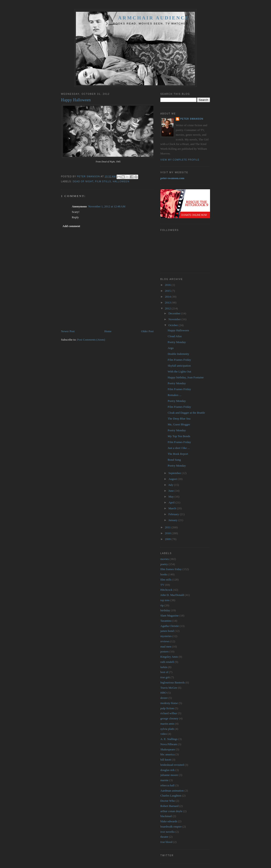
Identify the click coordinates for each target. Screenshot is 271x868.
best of (164, 672)
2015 (168, 291)
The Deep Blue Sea (179, 419)
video (164, 734)
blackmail (166, 816)
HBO (163, 693)
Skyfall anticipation (179, 366)
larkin (164, 667)
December (175, 313)
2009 (168, 539)
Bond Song (174, 460)
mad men (166, 646)
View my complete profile (180, 160)
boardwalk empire (171, 826)
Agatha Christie (170, 626)
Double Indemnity (178, 354)
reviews (165, 641)
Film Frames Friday (179, 360)
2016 (168, 285)
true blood (166, 842)
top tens (165, 600)
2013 (168, 302)
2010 (168, 533)
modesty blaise (169, 703)
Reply (75, 217)
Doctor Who (168, 801)
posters (165, 651)
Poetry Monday (177, 342)
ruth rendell (167, 662)
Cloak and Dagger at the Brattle (186, 413)
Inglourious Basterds (173, 682)
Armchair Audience (154, 18)
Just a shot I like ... (179, 448)
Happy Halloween (178, 330)
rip (162, 605)
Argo (171, 348)
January (173, 520)
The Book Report (178, 454)
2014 (168, 297)
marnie (164, 780)
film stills (103, 181)
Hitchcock (166, 590)
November (175, 319)
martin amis (167, 724)
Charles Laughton (171, 796)
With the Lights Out (179, 371)
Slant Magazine (169, 615)
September (175, 473)
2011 (168, 527)
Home (108, 331)
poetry (164, 564)
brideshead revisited (172, 765)
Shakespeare (168, 749)
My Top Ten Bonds (179, 436)
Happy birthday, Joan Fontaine (186, 377)
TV (162, 585)
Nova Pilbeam (169, 744)
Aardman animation (172, 791)
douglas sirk (167, 770)
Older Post (147, 331)
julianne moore (169, 775)
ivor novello (167, 832)
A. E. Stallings (169, 739)
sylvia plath (167, 729)
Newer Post (68, 331)
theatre (164, 837)
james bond (167, 631)
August (173, 479)
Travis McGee (169, 688)
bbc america (167, 754)
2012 (168, 308)
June (172, 491)
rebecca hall (167, 785)
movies (165, 559)
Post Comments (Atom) (91, 340)
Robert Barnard (169, 806)
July (171, 485)
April (172, 502)
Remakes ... (174, 395)
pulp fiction (167, 708)
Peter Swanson (192, 119)
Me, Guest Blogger (179, 424)
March (173, 508)
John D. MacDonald (172, 595)
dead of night (83, 181)
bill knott (166, 760)
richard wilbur (169, 713)
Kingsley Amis (169, 657)
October (174, 325)
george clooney (169, 718)
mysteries (166, 636)
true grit (165, 677)
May (172, 497)
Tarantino (166, 621)
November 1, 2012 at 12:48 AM (107, 206)
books (164, 574)
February (174, 514)
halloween (121, 181)
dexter (164, 698)
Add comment (71, 226)
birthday (165, 610)
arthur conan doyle (171, 811)
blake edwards (169, 821)
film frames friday (171, 569)
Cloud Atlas (175, 336)
